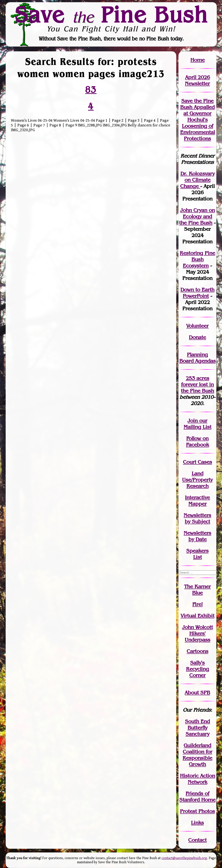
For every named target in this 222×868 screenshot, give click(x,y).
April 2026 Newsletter (197, 80)
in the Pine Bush (197, 388)
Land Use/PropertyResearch (197, 480)
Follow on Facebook (198, 441)
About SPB (197, 693)
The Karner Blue (197, 590)
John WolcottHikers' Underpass (198, 633)
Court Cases (198, 462)
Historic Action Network (198, 779)
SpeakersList (197, 554)
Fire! (198, 604)
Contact (197, 840)
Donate (197, 337)
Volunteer (197, 326)
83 (91, 90)
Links (197, 823)
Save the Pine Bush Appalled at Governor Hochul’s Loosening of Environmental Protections (198, 120)
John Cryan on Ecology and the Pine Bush (197, 216)
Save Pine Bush (111, 15)
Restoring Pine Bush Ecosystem (197, 259)
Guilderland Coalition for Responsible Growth (197, 755)
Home (198, 60)
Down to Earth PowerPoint (197, 293)
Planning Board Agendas (198, 358)
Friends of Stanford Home (197, 797)
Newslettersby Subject (197, 518)
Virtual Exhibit (198, 616)
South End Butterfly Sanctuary (197, 728)
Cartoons (198, 651)
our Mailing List (198, 424)
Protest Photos (197, 811)
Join (193, 421)
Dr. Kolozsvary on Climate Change (197, 180)
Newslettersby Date (197, 536)
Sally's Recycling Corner (198, 669)
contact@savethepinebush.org (184, 858)
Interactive (197, 497)
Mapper (198, 504)
